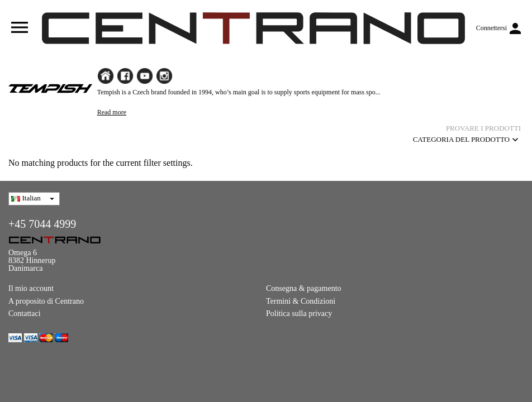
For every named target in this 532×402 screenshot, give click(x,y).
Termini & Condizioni (301, 301)
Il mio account (31, 288)
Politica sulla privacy (299, 314)
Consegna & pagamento (304, 288)
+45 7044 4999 (42, 224)
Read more (112, 112)
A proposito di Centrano (46, 301)
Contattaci (25, 314)
